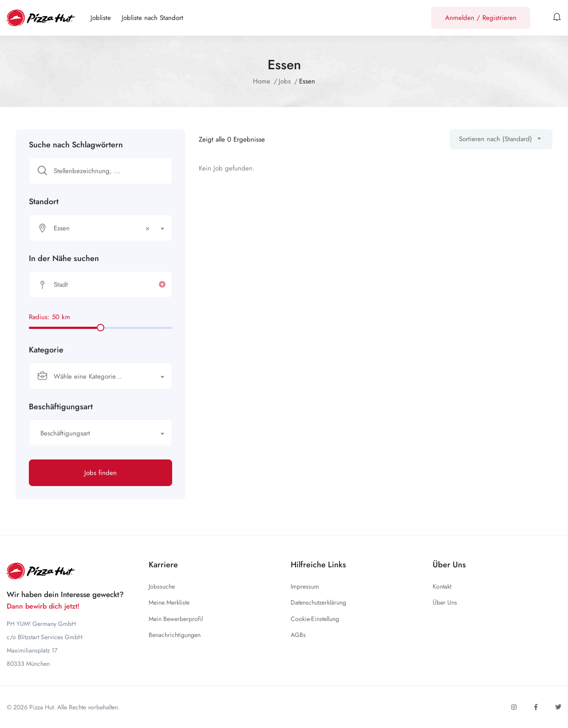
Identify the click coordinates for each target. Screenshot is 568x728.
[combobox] (101, 228)
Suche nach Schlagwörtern (76, 145)
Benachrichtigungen (175, 635)
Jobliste (101, 18)
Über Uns (445, 602)
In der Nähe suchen (64, 258)
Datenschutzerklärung (318, 602)
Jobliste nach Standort (152, 18)
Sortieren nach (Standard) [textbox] (495, 139)
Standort (44, 202)
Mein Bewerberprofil (176, 619)
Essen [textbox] (102, 228)
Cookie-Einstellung (315, 619)
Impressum (305, 586)
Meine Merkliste (169, 602)
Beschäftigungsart (61, 407)
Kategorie (46, 350)
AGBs (298, 635)
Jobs (285, 81)
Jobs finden (101, 473)
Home (262, 81)
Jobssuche (162, 586)
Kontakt (442, 586)
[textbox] (95, 376)
